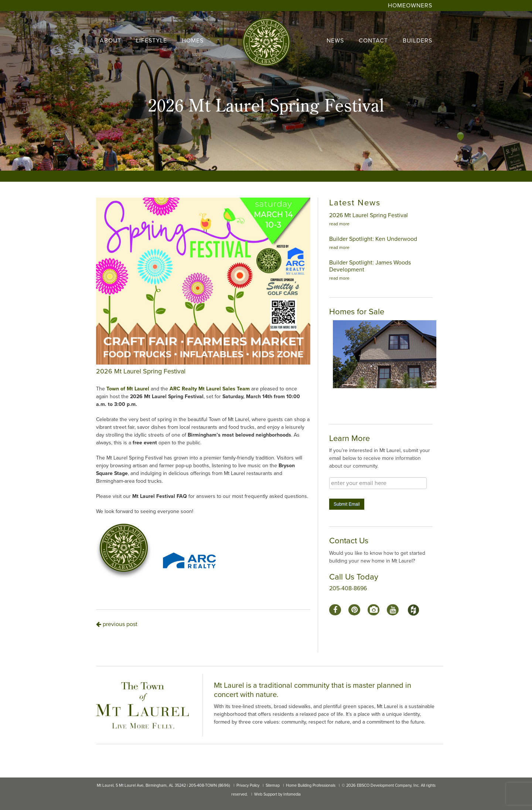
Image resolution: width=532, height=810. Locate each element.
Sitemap (273, 785)
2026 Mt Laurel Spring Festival (369, 215)
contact (373, 41)
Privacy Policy (248, 785)
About (110, 41)
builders (417, 41)
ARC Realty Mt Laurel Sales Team (210, 389)
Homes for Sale (357, 312)
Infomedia (292, 794)
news (335, 41)
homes (193, 41)
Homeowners (410, 6)
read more (339, 224)
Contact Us (349, 541)
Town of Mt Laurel (128, 389)
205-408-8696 (348, 588)
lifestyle (151, 41)
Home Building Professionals (311, 785)
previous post (117, 624)
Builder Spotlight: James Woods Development (370, 266)
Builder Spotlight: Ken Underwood (373, 239)
